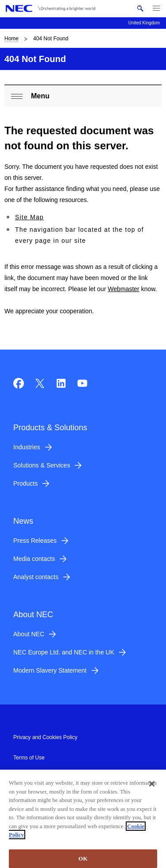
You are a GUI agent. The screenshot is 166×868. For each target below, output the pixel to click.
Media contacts (34, 559)
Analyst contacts (36, 577)
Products (25, 483)
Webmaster (123, 289)
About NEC (29, 634)
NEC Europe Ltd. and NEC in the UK (64, 652)
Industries (27, 447)
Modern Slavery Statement (50, 670)
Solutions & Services (42, 465)
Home (12, 39)
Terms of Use (29, 758)
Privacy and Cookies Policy (45, 737)
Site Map (29, 217)
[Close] (152, 788)
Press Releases (35, 541)
